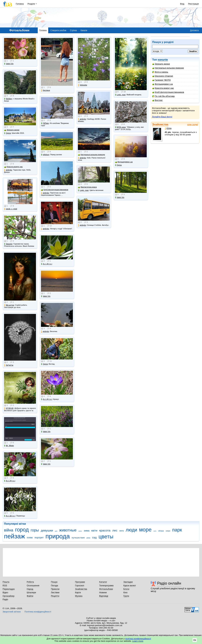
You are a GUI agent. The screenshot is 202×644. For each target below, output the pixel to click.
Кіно (125, 592)
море (145, 530)
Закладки (128, 582)
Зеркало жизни (161, 64)
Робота (30, 582)
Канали (84, 30)
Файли (30, 596)
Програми (80, 582)
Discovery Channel (163, 76)
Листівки (55, 592)
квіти (94, 531)
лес (115, 530)
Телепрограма (106, 585)
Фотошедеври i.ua (163, 84)
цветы (106, 537)
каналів (163, 60)
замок (80, 531)
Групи (126, 596)
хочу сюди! (193, 124)
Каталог (103, 582)
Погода (54, 585)
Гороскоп (79, 585)
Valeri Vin (9, 64)
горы (35, 530)
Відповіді (104, 596)
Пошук (54, 582)
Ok (195, 640)
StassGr (8, 244)
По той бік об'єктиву (163, 96)
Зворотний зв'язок (12, 612)
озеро (168, 531)
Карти (78, 592)
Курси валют (130, 585)
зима (87, 531)
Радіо (5, 599)
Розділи (31, 4)
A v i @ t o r (10, 481)
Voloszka (82, 85)
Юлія (168, 128)
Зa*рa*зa (9, 365)
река (88, 538)
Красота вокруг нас (163, 88)
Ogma (7, 133)
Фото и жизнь (160, 72)
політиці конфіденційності (138, 639)
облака (161, 531)
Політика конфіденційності (38, 612)
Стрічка (73, 30)
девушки (47, 530)
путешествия (78, 538)
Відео (5, 592)
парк (177, 530)
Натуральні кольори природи (168, 68)
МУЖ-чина (120, 127)
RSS (5, 585)
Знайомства (160, 124)
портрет (39, 538)
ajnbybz (8, 170)
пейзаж (15, 536)
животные (68, 530)
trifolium (45, 155)
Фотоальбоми (106, 589)
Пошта (6, 582)
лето (122, 531)
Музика (79, 596)
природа (58, 536)
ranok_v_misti (11, 209)
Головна (20, 4)
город (22, 530)
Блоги (126, 589)
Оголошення (33, 585)
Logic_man (83, 190)
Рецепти (55, 596)
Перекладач (9, 589)
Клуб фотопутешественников (168, 92)
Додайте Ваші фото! (162, 117)
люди (131, 530)
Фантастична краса (87, 187)
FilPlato (45, 123)
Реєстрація (193, 4)
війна (9, 530)
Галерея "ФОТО (161, 80)
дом (56, 531)
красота (105, 530)
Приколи (55, 589)
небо (155, 531)
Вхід (182, 4)
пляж (30, 538)
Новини (103, 592)
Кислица (45, 90)
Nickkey (8, 99)
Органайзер (8, 596)
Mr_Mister (9, 446)
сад (94, 538)
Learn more (138, 641)
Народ (30, 589)
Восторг (157, 100)
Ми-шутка (9, 305)
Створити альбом (58, 30)
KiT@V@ (9, 408)
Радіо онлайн (169, 583)
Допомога (194, 30)
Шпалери (31, 592)
